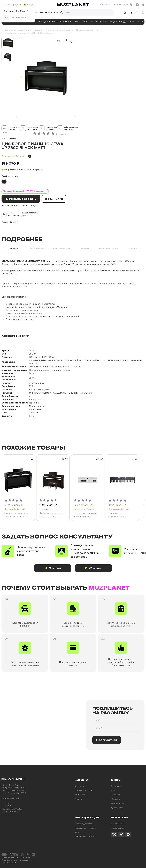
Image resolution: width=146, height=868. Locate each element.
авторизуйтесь (11, 170)
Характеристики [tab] (37, 248)
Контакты (105, 5)
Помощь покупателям (84, 837)
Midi (77, 22)
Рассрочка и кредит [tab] (109, 248)
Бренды (78, 799)
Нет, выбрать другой (22, 18)
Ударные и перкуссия (95, 22)
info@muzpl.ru (118, 828)
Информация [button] (119, 5)
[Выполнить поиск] (62, 12)
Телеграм (53, 568)
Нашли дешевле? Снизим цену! (19, 206)
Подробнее (10, 222)
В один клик (54, 199)
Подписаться (107, 740)
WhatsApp (93, 568)
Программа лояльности (85, 828)
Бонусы (29, 5)
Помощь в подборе (83, 790)
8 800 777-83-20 (119, 824)
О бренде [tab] (133, 248)
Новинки (52, 12)
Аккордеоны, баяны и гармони (54, 22)
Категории (79, 786)
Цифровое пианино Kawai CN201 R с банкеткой (51, 515)
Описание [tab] (13, 248)
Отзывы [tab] (85, 248)
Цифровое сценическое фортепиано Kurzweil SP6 (121, 515)
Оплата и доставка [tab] (61, 248)
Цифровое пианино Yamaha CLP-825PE (16, 515)
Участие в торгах (119, 803)
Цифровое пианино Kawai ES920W (85, 515)
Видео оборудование (122, 22)
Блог (113, 790)
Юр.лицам (116, 799)
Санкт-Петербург (10, 5)
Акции (77, 832)
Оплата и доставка (83, 824)
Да (6, 18)
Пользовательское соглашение (16, 857)
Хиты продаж (35, 12)
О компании (117, 786)
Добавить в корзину (21, 199)
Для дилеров (117, 808)
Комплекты (80, 795)
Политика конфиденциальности (16, 860)
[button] (71, 77)
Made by (9, 863)
